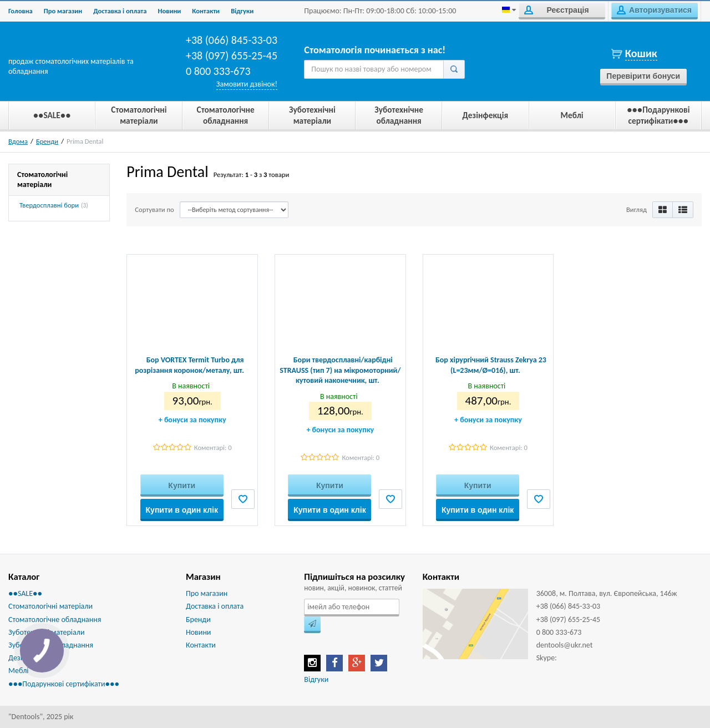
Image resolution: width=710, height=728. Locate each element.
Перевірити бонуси (643, 76)
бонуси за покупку (192, 420)
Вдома (18, 141)
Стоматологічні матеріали (50, 606)
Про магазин (63, 11)
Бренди (47, 141)
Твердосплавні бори (49, 205)
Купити (182, 486)
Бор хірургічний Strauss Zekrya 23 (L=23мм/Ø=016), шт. (491, 365)
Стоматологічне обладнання (55, 620)
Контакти (206, 11)
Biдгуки (242, 11)
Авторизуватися (654, 10)
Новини (169, 11)
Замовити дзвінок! (247, 84)
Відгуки (316, 679)
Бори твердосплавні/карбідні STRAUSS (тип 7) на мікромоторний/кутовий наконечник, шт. (340, 370)
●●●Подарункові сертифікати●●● (64, 684)
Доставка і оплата (120, 11)
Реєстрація (557, 10)
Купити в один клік (182, 510)
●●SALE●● (25, 593)
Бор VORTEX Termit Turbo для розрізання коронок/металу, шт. (189, 365)
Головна (21, 11)
